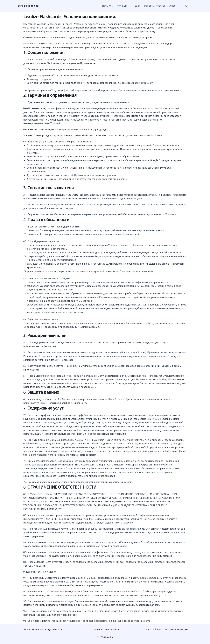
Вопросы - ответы (155, 6)
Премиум (108, 6)
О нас (172, 6)
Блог (137, 6)
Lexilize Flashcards (179, 630)
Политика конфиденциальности (43, 630)
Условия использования (105, 630)
